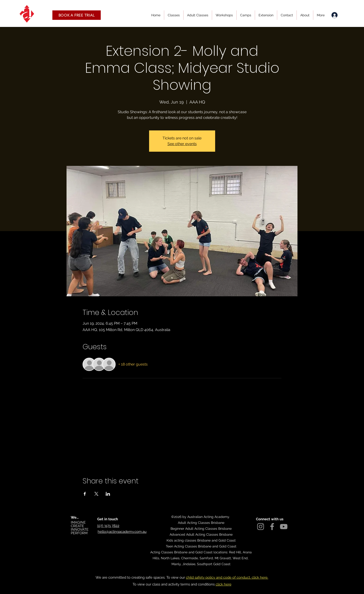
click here (224, 584)
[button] (77, 15)
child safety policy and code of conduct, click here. (227, 577)
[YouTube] (284, 527)
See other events (182, 144)
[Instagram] (261, 527)
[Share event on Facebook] (85, 494)
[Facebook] (272, 527)
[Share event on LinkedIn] (108, 494)
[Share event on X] (96, 494)
